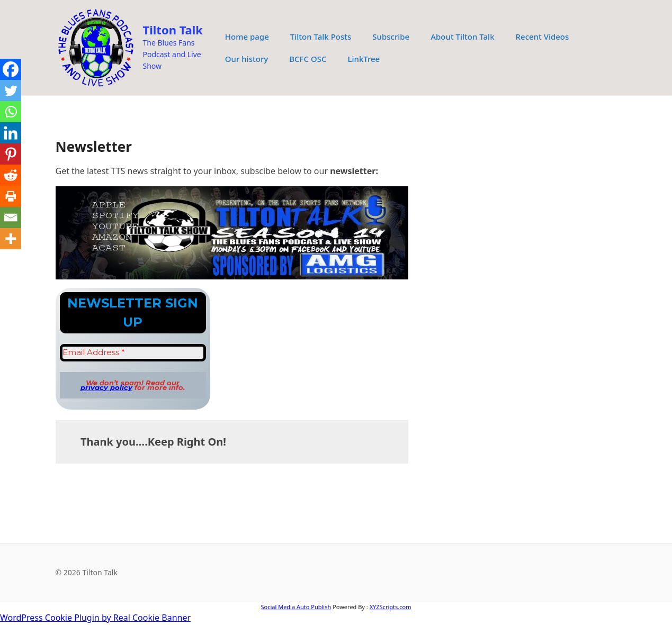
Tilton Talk (173, 30)
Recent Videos (543, 37)
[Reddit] (11, 175)
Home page (247, 37)
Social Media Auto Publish (296, 607)
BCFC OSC (308, 59)
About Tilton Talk (462, 37)
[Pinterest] (11, 154)
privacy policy (106, 387)
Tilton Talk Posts (321, 37)
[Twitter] (11, 90)
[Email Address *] (133, 353)
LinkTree (364, 59)
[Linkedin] (11, 133)
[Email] (11, 218)
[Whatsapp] (11, 112)
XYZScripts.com (391, 607)
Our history (247, 59)
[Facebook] (11, 69)
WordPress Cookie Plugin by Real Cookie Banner (95, 618)
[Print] (11, 196)
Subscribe (391, 37)
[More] (11, 239)
